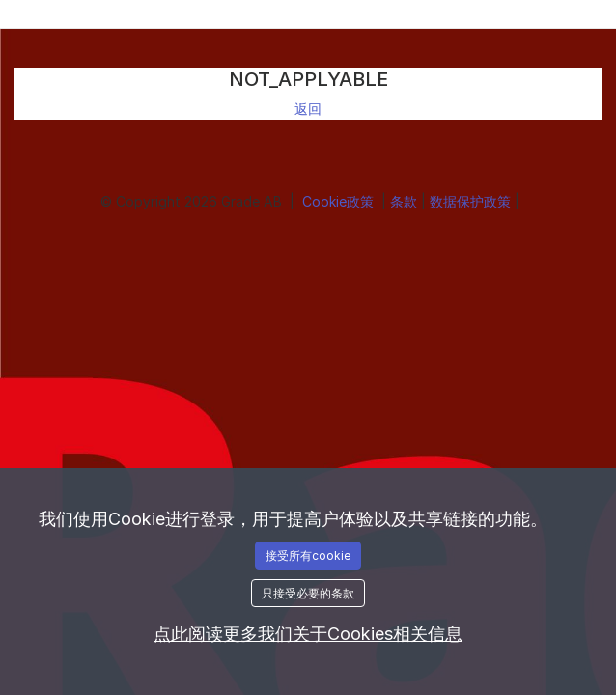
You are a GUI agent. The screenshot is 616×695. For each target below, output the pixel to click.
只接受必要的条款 (308, 593)
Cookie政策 (340, 201)
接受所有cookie (308, 556)
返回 (308, 109)
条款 (406, 201)
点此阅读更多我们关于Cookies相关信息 (308, 634)
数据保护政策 (472, 201)
